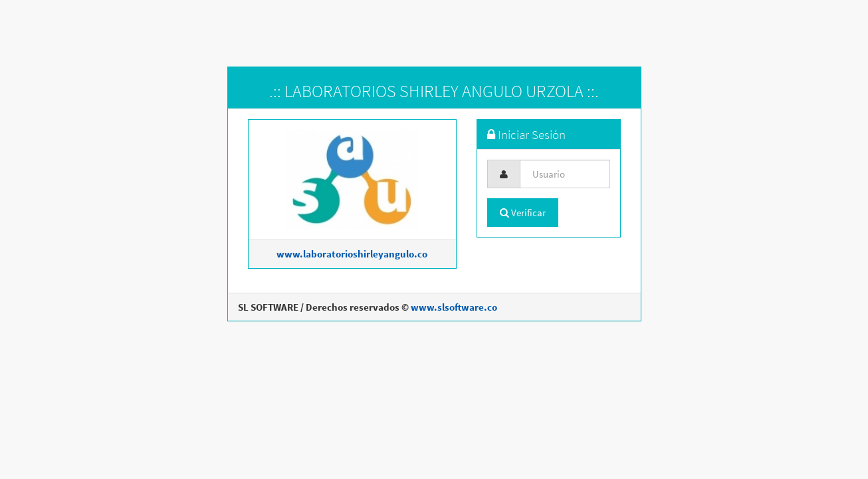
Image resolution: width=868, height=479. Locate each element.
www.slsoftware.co (454, 307)
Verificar (523, 213)
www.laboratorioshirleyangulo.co (352, 254)
